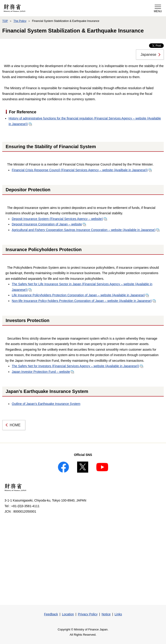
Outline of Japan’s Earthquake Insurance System (46, 404)
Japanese (148, 55)
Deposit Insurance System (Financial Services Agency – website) (59, 219)
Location (68, 614)
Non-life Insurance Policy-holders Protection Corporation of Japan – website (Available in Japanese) (84, 301)
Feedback (51, 614)
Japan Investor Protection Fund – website (43, 372)
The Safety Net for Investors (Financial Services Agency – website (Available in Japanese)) (77, 366)
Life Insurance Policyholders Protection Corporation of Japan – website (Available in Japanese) (80, 295)
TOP (5, 21)
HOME (15, 425)
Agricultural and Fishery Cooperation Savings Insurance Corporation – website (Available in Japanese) (86, 230)
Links (118, 614)
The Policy (20, 21)
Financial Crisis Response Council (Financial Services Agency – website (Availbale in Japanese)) (82, 170)
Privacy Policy (88, 614)
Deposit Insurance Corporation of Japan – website (49, 224)
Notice (106, 614)
